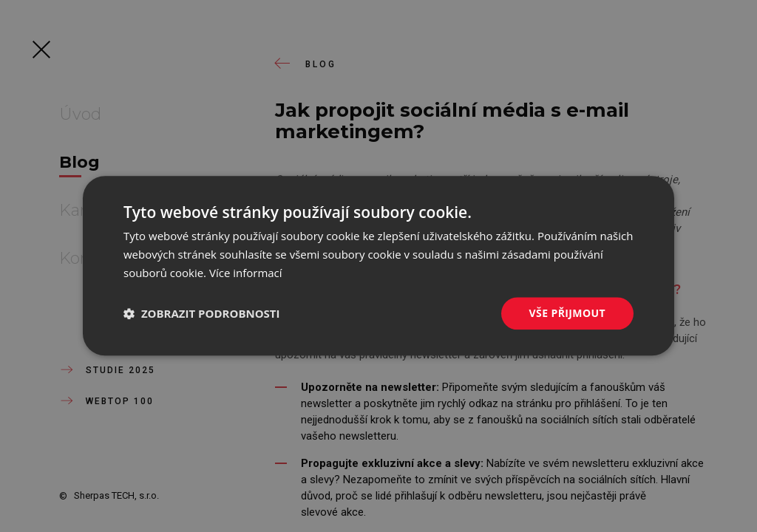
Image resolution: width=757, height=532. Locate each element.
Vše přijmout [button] (567, 313)
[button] (202, 313)
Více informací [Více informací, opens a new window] (246, 273)
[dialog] (378, 266)
